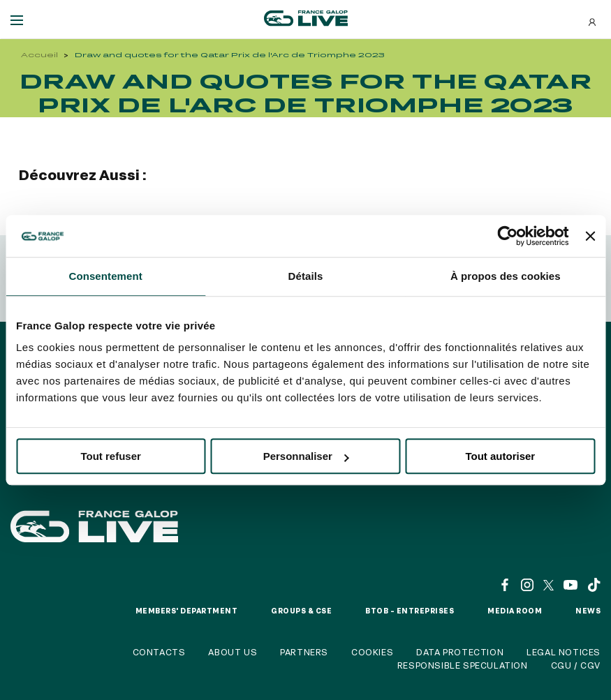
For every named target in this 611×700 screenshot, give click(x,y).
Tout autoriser (500, 456)
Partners (304, 652)
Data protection (460, 652)
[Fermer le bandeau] (590, 236)
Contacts (159, 652)
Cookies (372, 652)
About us (233, 652)
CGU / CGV (576, 665)
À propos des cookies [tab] (506, 276)
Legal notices (564, 652)
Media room (515, 611)
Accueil (39, 55)
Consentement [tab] (105, 276)
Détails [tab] (306, 276)
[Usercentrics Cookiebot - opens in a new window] (508, 236)
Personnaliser (306, 456)
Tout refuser (110, 456)
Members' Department (187, 611)
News (588, 611)
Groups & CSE (301, 611)
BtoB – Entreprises (410, 611)
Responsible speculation (463, 665)
